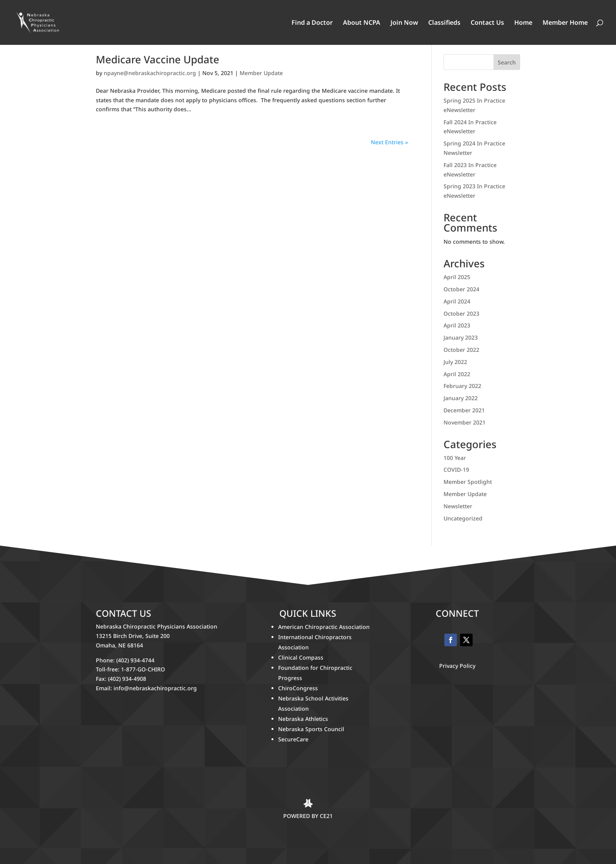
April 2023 (457, 325)
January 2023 (461, 337)
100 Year (455, 458)
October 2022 (461, 350)
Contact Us (487, 23)
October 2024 (461, 289)
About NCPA (362, 23)
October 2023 (461, 313)
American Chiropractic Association (324, 627)
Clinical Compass (301, 657)
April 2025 (457, 277)
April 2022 (457, 374)
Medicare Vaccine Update (158, 59)
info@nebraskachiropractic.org (155, 688)
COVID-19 (456, 470)
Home (523, 23)
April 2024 (457, 301)
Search (507, 62)
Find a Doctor (312, 23)
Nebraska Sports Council (311, 729)
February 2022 (462, 386)
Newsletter (458, 506)
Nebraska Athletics (304, 719)
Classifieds (444, 23)
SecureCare (293, 739)
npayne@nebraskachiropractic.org (150, 73)
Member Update (261, 73)
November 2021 (465, 422)
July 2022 (455, 362)
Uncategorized (463, 518)
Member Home (565, 23)
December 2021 (464, 410)
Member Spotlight (468, 482)
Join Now (404, 23)
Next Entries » (390, 142)
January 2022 (461, 398)
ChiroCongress (298, 688)
